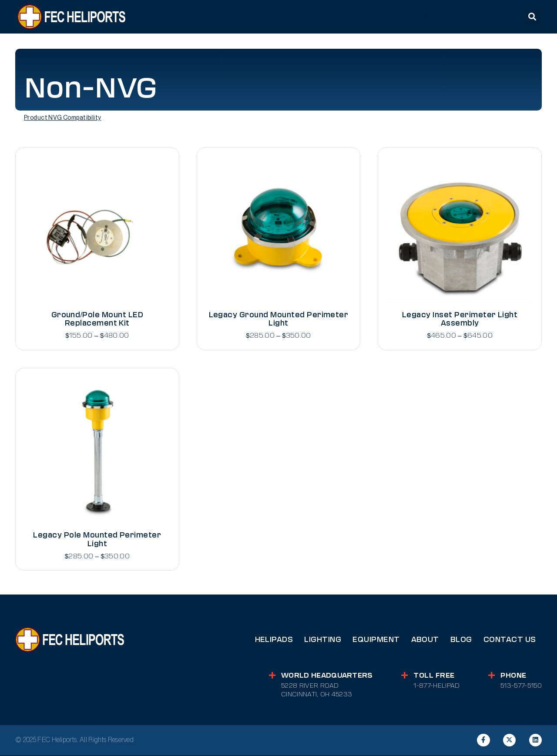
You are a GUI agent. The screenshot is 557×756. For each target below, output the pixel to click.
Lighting (323, 640)
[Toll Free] (404, 676)
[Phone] (491, 676)
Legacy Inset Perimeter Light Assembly (460, 319)
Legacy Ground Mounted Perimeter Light (279, 319)
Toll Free (433, 676)
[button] (532, 17)
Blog (461, 640)
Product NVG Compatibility (63, 118)
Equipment (376, 640)
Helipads (274, 640)
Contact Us (510, 640)
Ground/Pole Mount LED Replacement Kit (97, 319)
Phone (513, 676)
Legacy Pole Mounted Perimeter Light (97, 540)
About (425, 640)
